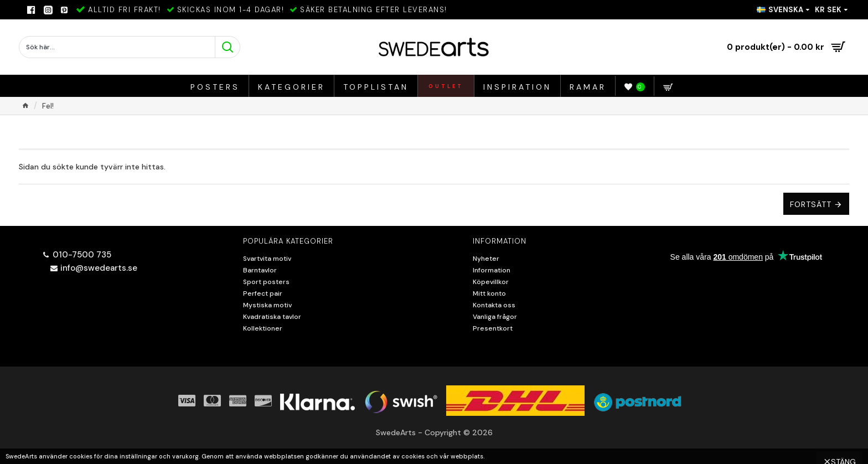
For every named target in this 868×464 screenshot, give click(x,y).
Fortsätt (811, 204)
